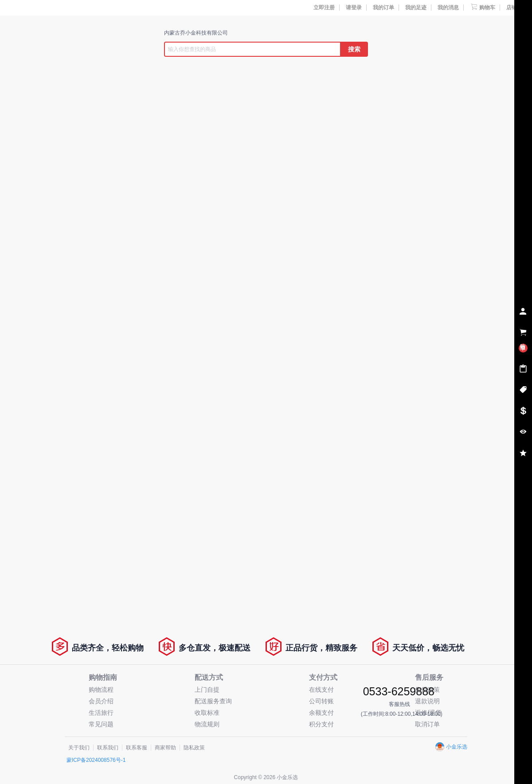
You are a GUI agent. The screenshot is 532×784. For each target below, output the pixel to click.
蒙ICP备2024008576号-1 (96, 760)
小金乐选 (451, 747)
